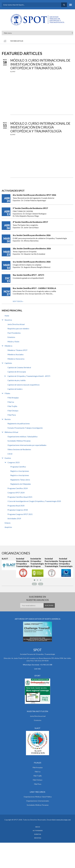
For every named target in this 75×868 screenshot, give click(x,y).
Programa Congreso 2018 (18, 510)
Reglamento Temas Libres (20, 480)
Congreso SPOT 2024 (16, 493)
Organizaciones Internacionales (38, 801)
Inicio (5, 41)
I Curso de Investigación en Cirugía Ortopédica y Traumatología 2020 (34, 501)
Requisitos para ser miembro (18, 329)
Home (7, 316)
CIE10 (10, 454)
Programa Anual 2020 (16, 506)
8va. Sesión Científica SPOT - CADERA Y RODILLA (34, 288)
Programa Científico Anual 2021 (20, 497)
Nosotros (8, 320)
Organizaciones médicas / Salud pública (22, 437)
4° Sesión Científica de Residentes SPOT (30, 222)
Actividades (38, 831)
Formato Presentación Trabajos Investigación (25, 428)
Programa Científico (18, 467)
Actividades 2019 (14, 518)
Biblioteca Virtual (11, 432)
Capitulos (8, 363)
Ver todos (18, 301)
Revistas (38, 838)
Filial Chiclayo (13, 411)
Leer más (37, 669)
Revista (8, 419)
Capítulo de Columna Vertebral (19, 367)
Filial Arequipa (13, 398)
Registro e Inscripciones (20, 471)
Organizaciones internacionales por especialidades (27, 445)
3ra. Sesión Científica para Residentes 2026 (32, 235)
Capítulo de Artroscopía (17, 372)
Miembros (8, 346)
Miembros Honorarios (16, 359)
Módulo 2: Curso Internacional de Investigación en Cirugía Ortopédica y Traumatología (40, 127)
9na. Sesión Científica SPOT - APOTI (28, 275)
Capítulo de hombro (15, 389)
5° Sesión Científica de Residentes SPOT (30, 208)
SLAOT (5, 559)
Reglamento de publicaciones (19, 424)
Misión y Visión (13, 342)
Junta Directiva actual (38, 716)
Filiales (7, 393)
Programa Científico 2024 (18, 488)
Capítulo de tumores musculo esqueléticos (24, 385)
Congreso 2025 (14, 462)
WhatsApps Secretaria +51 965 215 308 (37, 665)
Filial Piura (12, 415)
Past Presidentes (14, 333)
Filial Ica (11, 402)
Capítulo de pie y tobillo (17, 380)
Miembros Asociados (16, 354)
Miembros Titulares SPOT (17, 350)
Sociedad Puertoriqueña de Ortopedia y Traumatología (51, 562)
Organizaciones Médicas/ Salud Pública (38, 797)
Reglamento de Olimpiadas (21, 484)
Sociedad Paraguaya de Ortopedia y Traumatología (66, 562)
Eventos (8, 458)
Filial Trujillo (12, 406)
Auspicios (8, 527)
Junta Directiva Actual (16, 324)
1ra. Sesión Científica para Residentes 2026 (32, 262)
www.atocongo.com (64, 820)
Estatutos (11, 337)
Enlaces (8, 523)
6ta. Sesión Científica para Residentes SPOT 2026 (34, 195)
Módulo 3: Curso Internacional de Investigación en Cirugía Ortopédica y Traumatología (40, 64)
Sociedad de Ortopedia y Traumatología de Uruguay (37, 562)
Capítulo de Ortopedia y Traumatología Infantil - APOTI (29, 376)
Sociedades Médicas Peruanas (19, 441)
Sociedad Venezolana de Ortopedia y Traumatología (23, 562)
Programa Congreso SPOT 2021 (20, 514)
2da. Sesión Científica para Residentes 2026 (32, 248)
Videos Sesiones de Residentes (19, 449)
